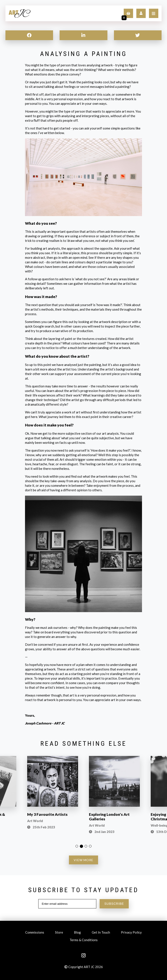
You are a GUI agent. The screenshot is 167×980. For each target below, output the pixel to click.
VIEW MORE (83, 860)
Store (59, 933)
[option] (53, 795)
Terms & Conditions (84, 941)
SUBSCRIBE (114, 904)
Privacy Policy (131, 933)
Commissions (35, 933)
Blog (77, 933)
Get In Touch (101, 933)
